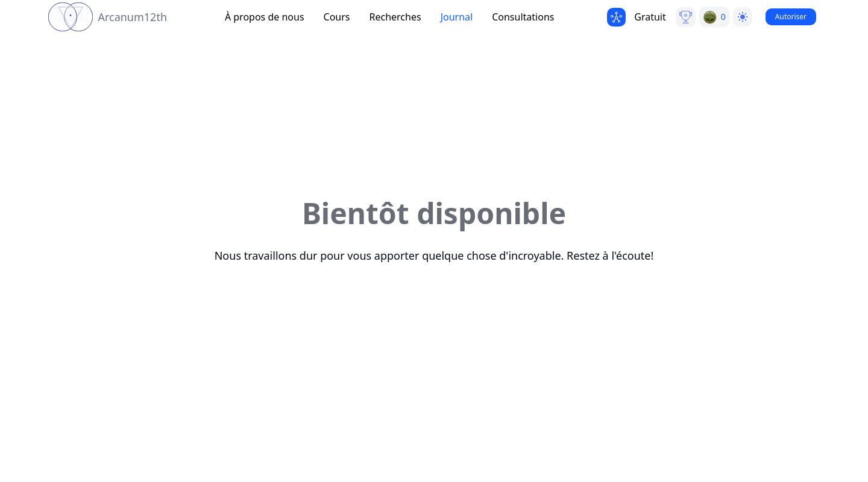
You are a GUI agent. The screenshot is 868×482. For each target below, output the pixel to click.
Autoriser (791, 17)
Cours (337, 17)
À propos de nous (265, 17)
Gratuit (650, 17)
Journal (457, 17)
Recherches (395, 17)
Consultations (523, 17)
